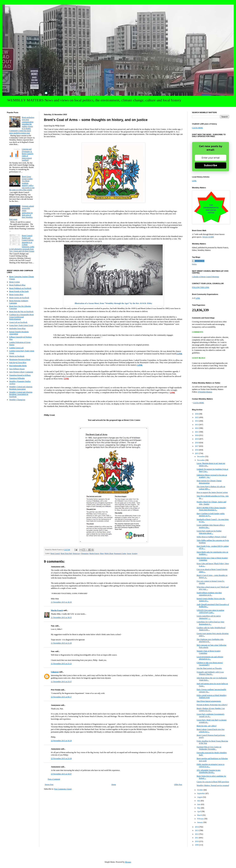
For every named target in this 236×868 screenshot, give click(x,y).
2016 (197, 450)
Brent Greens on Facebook (19, 298)
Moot (102, 553)
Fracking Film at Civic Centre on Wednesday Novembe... (209, 748)
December (201, 456)
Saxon (129, 553)
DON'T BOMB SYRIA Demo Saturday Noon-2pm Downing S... (211, 509)
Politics (194, 264)
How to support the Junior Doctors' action (212, 492)
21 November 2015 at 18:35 (61, 617)
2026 (197, 414)
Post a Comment (54, 779)
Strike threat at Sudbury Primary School (211, 537)
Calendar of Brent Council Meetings (206, 277)
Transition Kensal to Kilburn (20, 375)
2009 (197, 845)
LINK (194, 181)
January (200, 822)
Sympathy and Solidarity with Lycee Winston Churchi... (210, 673)
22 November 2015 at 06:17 (61, 697)
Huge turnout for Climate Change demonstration (209, 482)
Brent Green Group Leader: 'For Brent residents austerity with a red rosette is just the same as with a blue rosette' (22, 183)
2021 (197, 432)
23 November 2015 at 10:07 (61, 774)
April (199, 811)
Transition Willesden (17, 378)
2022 (197, 428)
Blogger (128, 862)
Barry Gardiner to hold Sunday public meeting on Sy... (211, 515)
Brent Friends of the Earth (19, 291)
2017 (197, 446)
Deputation (85, 553)
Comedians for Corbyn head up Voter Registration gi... (210, 623)
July (199, 801)
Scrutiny (135, 553)
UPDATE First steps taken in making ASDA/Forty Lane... (210, 611)
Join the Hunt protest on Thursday (209, 668)
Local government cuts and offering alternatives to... (210, 658)
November (201, 460)
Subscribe (211, 165)
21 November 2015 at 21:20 (61, 643)
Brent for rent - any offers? (207, 726)
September (201, 793)
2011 (197, 838)
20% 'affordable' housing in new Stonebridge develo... (209, 771)
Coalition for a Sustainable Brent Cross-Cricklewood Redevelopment (21, 317)
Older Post (178, 784)
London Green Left (16, 348)
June (199, 804)
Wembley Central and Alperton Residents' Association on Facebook (21, 394)
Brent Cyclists (14, 282)
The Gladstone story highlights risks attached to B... (210, 640)
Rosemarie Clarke (120, 553)
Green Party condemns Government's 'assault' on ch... (210, 715)
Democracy (76, 553)
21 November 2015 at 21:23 (61, 664)
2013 (197, 830)
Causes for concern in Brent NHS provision (213, 782)
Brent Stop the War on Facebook (21, 312)
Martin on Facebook (17, 356)
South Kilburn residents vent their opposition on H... (209, 594)
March (200, 815)
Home (114, 784)
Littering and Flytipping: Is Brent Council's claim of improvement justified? (28, 155)
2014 (197, 827)
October (200, 790)
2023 (197, 425)
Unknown (55, 672)
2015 (197, 453)
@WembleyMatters (205, 392)
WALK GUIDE (208, 237)
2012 (197, 834)
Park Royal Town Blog (18, 363)
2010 (197, 841)
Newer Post (49, 784)
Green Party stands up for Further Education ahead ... (209, 532)
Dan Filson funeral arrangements (209, 701)
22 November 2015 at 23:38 (61, 758)
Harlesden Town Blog (17, 328)
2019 (197, 439)
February (201, 819)
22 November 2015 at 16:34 (61, 741)
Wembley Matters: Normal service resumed (213, 785)
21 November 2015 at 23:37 (61, 682)
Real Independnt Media (18, 366)
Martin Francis (94, 553)
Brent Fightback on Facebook (20, 288)
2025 (197, 417)
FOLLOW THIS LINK (201, 287)
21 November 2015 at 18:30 (61, 602)
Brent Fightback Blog (17, 285)
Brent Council (55, 553)
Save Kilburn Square (17, 369)
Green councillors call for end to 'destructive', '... (209, 617)
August (200, 797)
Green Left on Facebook (18, 322)
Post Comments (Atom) (63, 789)
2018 (197, 443)
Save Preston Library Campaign (21, 372)
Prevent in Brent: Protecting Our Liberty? (212, 705)
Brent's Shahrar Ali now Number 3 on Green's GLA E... (211, 709)
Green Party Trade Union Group (21, 325)
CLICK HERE (197, 128)
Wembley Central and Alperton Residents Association (21, 388)
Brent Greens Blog (16, 295)
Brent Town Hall (66, 553)
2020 (197, 435)
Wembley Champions (17, 400)
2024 (197, 421)
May (199, 808)
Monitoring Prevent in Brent (20, 359)
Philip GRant (109, 553)
